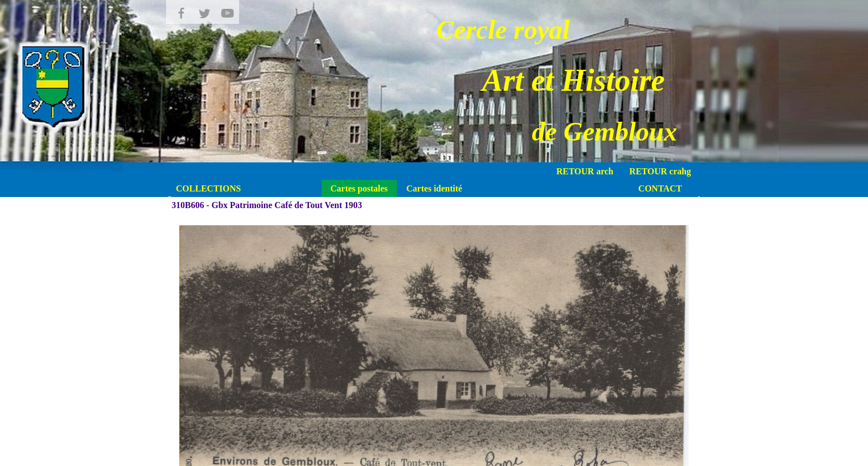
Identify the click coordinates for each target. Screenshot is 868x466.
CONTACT (660, 188)
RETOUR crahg (660, 171)
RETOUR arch (585, 171)
